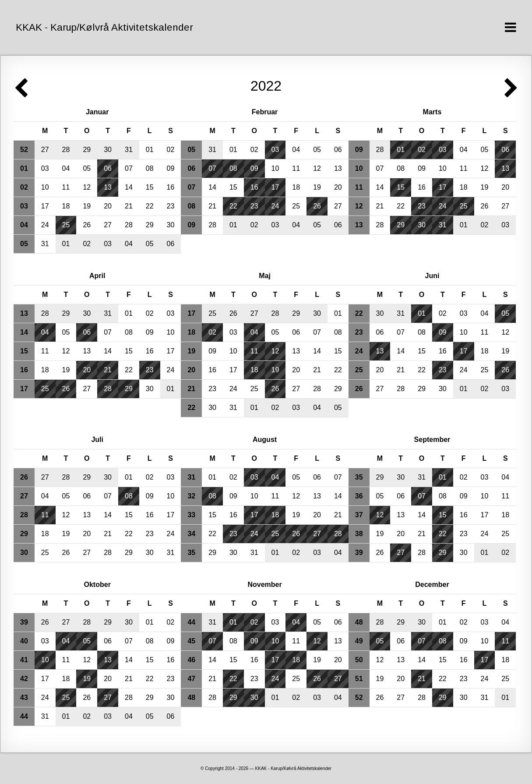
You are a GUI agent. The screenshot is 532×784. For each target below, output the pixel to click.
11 (66, 187)
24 (45, 225)
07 (129, 168)
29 (87, 150)
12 (87, 187)
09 (171, 168)
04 (66, 168)
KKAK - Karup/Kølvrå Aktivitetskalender (104, 27)
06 (108, 168)
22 (150, 206)
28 (66, 150)
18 (66, 206)
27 (45, 150)
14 (129, 187)
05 (87, 168)
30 (108, 150)
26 (87, 225)
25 (66, 225)
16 (171, 187)
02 (171, 150)
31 (129, 150)
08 (150, 168)
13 (108, 187)
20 (108, 206)
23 (171, 206)
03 (45, 168)
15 (150, 187)
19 (87, 206)
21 (129, 206)
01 (150, 150)
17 (45, 206)
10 (45, 187)
